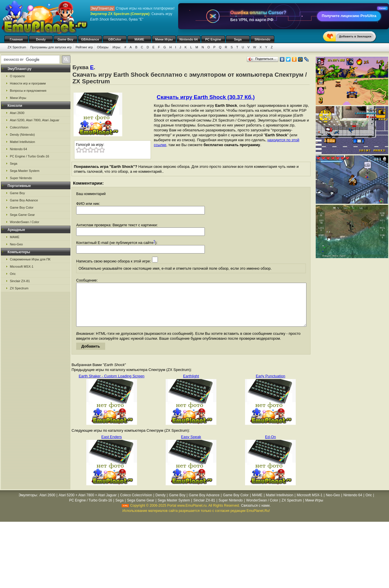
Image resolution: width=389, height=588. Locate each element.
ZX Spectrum (17, 47)
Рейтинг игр (84, 47)
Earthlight (191, 385)
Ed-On (271, 445)
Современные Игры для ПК (30, 259)
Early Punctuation (271, 385)
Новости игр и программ (28, 83)
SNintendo (263, 39)
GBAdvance (90, 39)
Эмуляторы (28, 504)
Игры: (117, 47)
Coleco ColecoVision (136, 504)
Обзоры (103, 47)
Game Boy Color (22, 207)
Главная (16, 39)
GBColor (115, 39)
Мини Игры (164, 39)
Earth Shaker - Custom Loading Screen (112, 385)
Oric (13, 274)
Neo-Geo (16, 244)
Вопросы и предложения (28, 91)
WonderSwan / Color (24, 222)
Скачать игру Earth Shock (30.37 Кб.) (206, 97)
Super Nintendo (21, 178)
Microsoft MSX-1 (22, 267)
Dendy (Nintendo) (22, 135)
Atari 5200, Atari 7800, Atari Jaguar (35, 120)
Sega (238, 39)
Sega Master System (25, 171)
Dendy (41, 39)
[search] (30, 60)
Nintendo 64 (189, 39)
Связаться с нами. (256, 514)
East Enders (112, 445)
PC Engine (213, 39)
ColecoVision (19, 127)
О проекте (17, 76)
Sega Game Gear (22, 215)
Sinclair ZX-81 (20, 281)
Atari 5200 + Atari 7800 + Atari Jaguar (88, 504)
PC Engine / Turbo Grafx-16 (30, 156)
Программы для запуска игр (51, 47)
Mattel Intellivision (22, 142)
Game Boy (65, 39)
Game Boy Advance (24, 200)
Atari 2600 (17, 113)
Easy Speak (191, 445)
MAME (139, 39)
